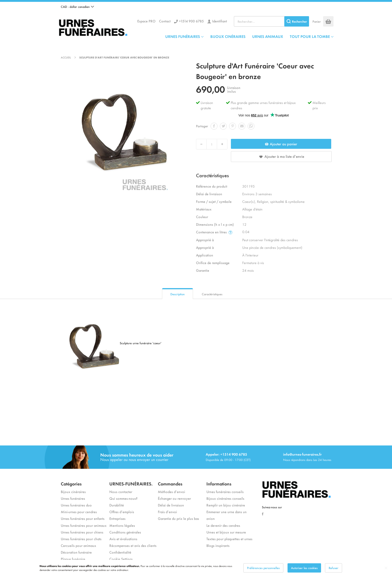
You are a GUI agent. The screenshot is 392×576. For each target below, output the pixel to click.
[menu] (249, 36)
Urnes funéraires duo (76, 505)
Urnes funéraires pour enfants (83, 518)
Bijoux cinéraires (73, 492)
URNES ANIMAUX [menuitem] (268, 36)
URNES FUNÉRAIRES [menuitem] (183, 36)
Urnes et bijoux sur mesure (226, 532)
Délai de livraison (171, 505)
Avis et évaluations (123, 539)
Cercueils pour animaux (78, 545)
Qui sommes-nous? (123, 498)
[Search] (297, 21)
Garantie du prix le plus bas (178, 518)
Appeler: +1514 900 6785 (226, 454)
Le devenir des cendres (223, 525)
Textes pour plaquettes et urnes (229, 539)
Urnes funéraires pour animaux (84, 525)
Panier (317, 21)
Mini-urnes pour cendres (79, 512)
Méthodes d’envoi (171, 492)
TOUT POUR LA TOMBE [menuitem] (310, 36)
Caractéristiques (212, 294)
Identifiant (220, 21)
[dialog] (196, 568)
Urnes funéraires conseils (225, 492)
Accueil (66, 57)
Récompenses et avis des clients (133, 545)
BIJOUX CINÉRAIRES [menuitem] (228, 36)
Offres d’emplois (122, 512)
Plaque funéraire (73, 559)
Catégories (71, 483)
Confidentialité (120, 552)
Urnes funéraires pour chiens (82, 532)
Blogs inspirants (218, 545)
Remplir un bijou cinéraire (226, 505)
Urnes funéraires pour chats (81, 539)
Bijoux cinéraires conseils (225, 498)
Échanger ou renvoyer (174, 498)
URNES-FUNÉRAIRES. (131, 483)
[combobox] (271, 21)
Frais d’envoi (167, 512)
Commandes (170, 483)
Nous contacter (121, 492)
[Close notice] (386, 568)
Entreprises (117, 518)
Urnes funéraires (73, 498)
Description (178, 294)
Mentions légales (122, 525)
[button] (77, 7)
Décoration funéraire (76, 552)
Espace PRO (146, 21)
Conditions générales (125, 532)
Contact (165, 21)
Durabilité (117, 505)
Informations (219, 483)
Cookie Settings (121, 559)
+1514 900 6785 (191, 21)
